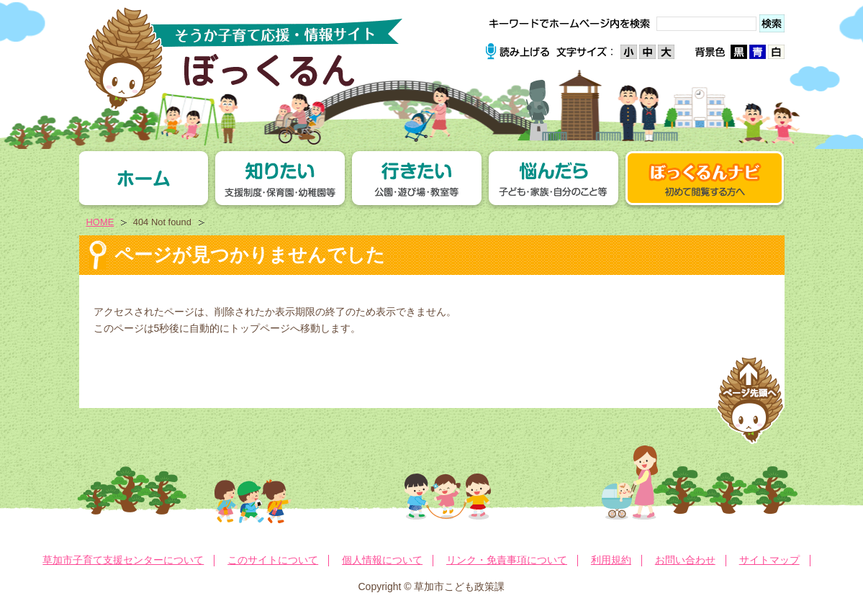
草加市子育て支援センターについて (123, 560)
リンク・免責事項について (507, 560)
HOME (100, 222)
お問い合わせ (685, 560)
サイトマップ (769, 560)
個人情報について (382, 560)
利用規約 (611, 560)
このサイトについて (273, 560)
